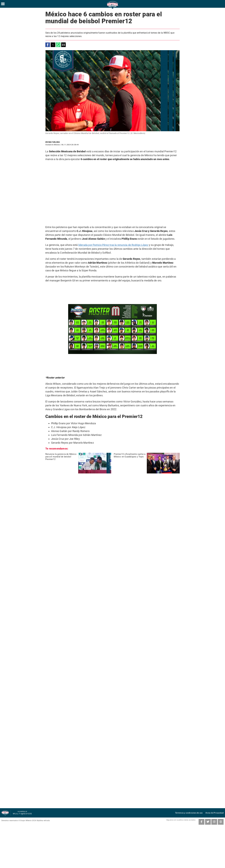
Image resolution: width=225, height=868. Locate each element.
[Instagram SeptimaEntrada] (214, 822)
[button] (48, 45)
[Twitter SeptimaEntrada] (208, 822)
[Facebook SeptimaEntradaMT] (201, 822)
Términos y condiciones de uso (193, 813)
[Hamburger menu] (3, 4)
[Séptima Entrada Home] (113, 9)
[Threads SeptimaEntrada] (221, 822)
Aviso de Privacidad (216, 813)
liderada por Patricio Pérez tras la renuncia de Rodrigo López (113, 245)
